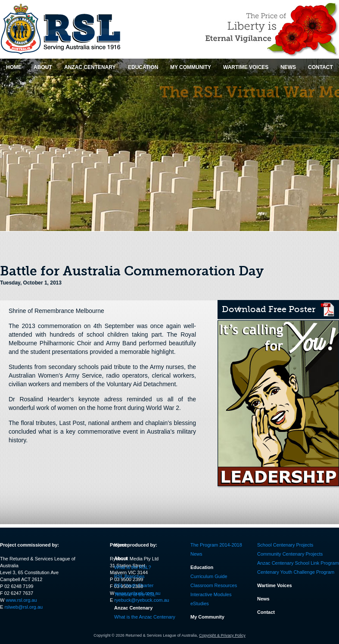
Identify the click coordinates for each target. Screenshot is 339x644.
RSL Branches (129, 576)
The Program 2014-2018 (216, 545)
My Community (207, 617)
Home (121, 545)
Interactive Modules (211, 594)
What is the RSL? (133, 567)
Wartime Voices (275, 585)
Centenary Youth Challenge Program (296, 572)
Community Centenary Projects (290, 554)
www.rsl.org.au (21, 600)
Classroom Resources (214, 585)
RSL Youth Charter (134, 585)
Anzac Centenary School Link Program (298, 563)
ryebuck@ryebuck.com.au (142, 600)
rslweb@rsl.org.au (23, 607)
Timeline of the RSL (135, 594)
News (196, 554)
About (121, 558)
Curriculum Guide (209, 576)
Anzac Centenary (133, 608)
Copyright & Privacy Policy (222, 635)
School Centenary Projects (285, 545)
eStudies (200, 603)
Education (202, 567)
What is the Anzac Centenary (145, 617)
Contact (266, 612)
